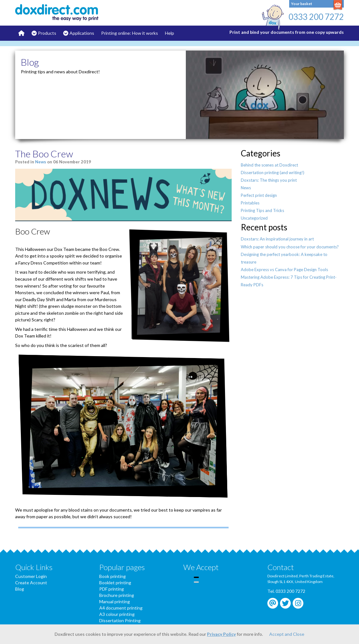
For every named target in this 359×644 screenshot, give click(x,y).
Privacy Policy (221, 634)
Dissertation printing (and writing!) (273, 173)
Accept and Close (287, 634)
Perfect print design (259, 195)
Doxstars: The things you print (269, 180)
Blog (20, 589)
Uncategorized (254, 218)
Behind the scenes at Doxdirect (269, 165)
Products (47, 33)
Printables (250, 203)
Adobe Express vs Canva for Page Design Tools (284, 270)
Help (170, 33)
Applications (82, 33)
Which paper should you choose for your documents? (290, 247)
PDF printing (112, 589)
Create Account (31, 583)
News (41, 162)
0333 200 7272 (316, 17)
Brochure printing (117, 595)
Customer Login (31, 576)
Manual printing (115, 601)
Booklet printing (115, 583)
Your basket (302, 4)
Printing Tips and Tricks (262, 210)
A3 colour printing (117, 614)
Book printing (113, 576)
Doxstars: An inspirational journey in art (277, 239)
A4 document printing (121, 608)
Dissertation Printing (120, 620)
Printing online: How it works (130, 33)
